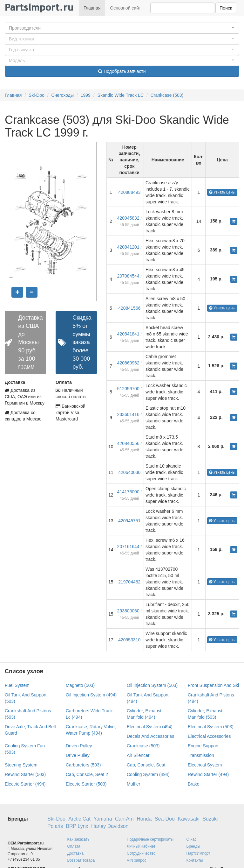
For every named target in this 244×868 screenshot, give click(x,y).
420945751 (129, 521)
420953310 (129, 640)
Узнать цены (222, 192)
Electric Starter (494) (25, 784)
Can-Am (124, 819)
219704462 (129, 582)
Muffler (134, 784)
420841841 (128, 334)
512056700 (128, 389)
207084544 (128, 276)
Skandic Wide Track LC (121, 95)
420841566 (129, 308)
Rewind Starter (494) (208, 774)
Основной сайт (125, 8)
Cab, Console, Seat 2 (87, 774)
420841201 (128, 247)
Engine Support (203, 746)
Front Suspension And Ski (213, 685)
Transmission (201, 755)
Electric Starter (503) (86, 784)
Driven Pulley (79, 746)
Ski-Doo (37, 95)
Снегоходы (62, 95)
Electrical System (205, 765)
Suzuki (210, 819)
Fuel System (17, 685)
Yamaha (103, 819)
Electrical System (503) (211, 727)
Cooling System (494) (148, 774)
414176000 (128, 492)
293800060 (128, 611)
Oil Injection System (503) (152, 685)
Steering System (21, 765)
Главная (92, 8)
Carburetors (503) (83, 765)
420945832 (128, 218)
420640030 (129, 472)
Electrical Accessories (209, 736)
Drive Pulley (78, 755)
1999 (86, 95)
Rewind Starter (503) (25, 774)
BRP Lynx (77, 826)
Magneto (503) (80, 685)
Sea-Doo (165, 819)
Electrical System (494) (150, 727)
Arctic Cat (79, 819)
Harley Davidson (110, 826)
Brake (194, 784)
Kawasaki (188, 819)
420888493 (129, 192)
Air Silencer (138, 755)
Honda (144, 819)
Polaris (55, 826)
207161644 (128, 547)
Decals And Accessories (150, 736)
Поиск (226, 8)
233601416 (128, 414)
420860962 (128, 363)
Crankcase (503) (167, 95)
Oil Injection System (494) (91, 695)
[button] (122, 28)
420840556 (128, 443)
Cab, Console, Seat (146, 765)
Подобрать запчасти (122, 71)
